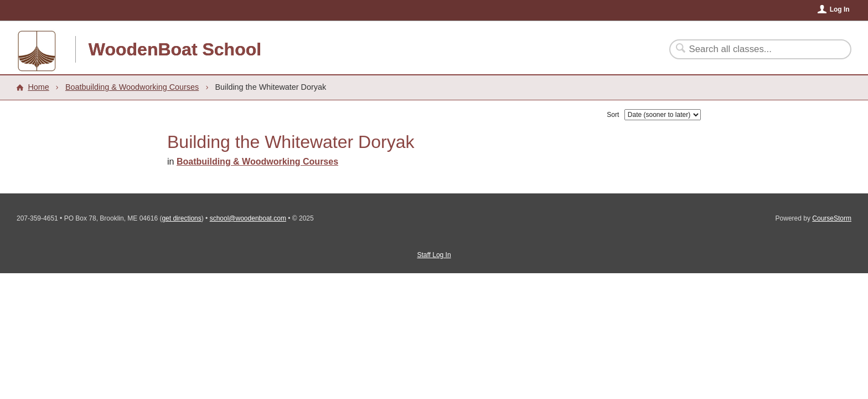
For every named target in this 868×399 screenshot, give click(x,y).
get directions (181, 218)
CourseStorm (832, 218)
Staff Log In (434, 255)
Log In (840, 9)
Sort (613, 115)
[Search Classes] (754, 49)
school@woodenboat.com (248, 218)
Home (38, 87)
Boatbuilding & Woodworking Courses (132, 87)
